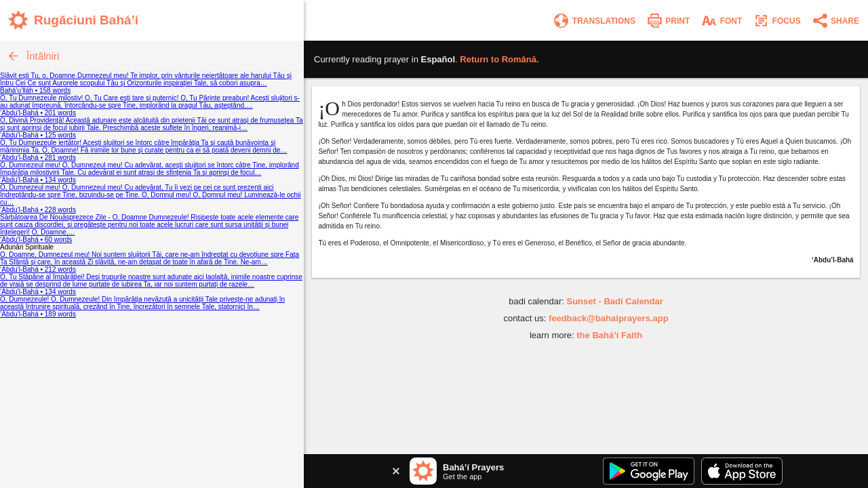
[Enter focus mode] (776, 21)
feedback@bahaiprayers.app (609, 318)
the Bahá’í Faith (609, 335)
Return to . (499, 59)
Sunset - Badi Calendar (614, 301)
